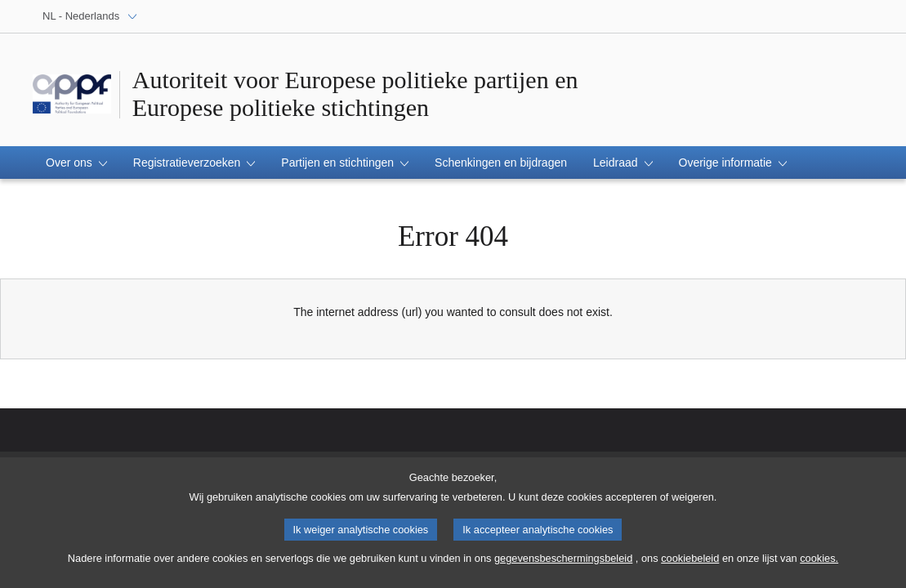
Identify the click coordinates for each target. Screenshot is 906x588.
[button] (76, 163)
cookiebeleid (690, 564)
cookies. (819, 564)
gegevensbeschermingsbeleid (563, 564)
